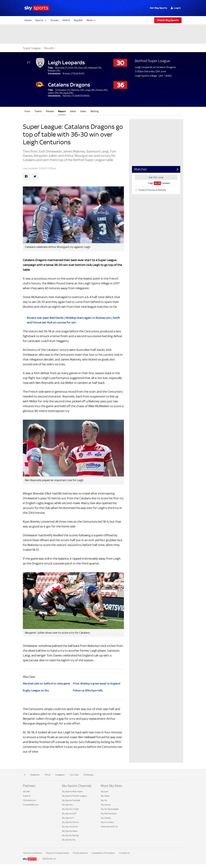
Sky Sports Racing (70, 835)
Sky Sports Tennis (70, 822)
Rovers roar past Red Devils (45, 318)
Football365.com (31, 805)
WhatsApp (89, 775)
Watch (66, 20)
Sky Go (104, 800)
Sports (39, 20)
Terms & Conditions (32, 853)
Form (27, 111)
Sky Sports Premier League (74, 796)
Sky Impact (106, 818)
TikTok (47, 775)
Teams (38, 111)
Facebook (35, 775)
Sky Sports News (70, 831)
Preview (50, 111)
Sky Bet (78, 20)
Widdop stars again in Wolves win (88, 318)
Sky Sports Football (71, 800)
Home (28, 20)
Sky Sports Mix (69, 840)
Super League (32, 48)
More (90, 20)
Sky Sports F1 (68, 818)
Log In (177, 8)
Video (83, 111)
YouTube (74, 775)
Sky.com (105, 792)
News (73, 111)
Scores (55, 20)
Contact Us (124, 853)
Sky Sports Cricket (70, 809)
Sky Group (106, 805)
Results (49, 48)
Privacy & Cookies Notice (57, 853)
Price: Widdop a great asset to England (97, 683)
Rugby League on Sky (36, 690)
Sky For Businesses (110, 809)
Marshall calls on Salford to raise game (46, 683)
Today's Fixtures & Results (152, 190)
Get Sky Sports (158, 8)
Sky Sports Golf (69, 814)
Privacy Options (80, 853)
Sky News (105, 796)
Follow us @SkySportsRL (88, 690)
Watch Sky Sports (168, 20)
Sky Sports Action (70, 827)
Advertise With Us (109, 827)
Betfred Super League (152, 61)
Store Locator (107, 822)
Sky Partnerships (109, 814)
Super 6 (27, 796)
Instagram (60, 775)
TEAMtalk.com (30, 800)
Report (62, 111)
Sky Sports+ (68, 805)
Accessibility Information (103, 853)
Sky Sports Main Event (72, 792)
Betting (95, 111)
